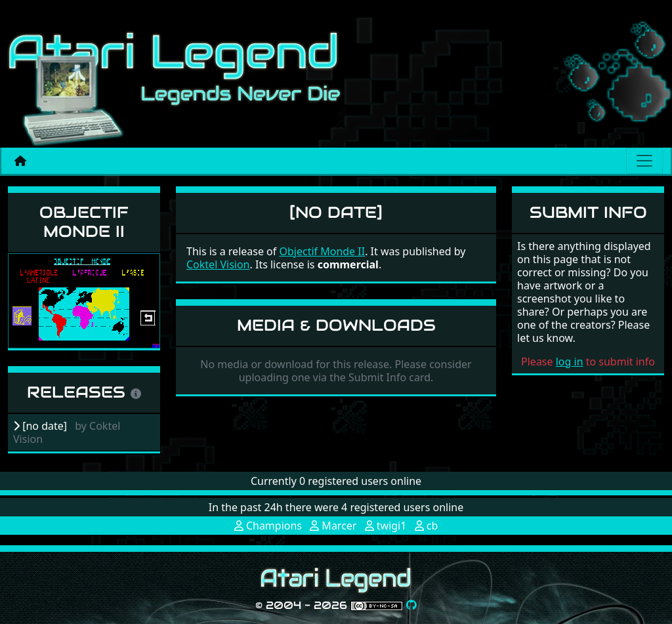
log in (570, 362)
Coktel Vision (218, 264)
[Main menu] (644, 161)
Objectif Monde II (84, 222)
